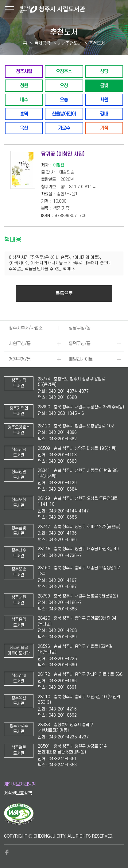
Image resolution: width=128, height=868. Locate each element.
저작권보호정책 (18, 793)
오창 (64, 86)
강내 (104, 114)
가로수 (64, 128)
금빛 (104, 86)
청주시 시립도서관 (73, 9)
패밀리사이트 (81, 359)
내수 (24, 100)
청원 (24, 86)
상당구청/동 (80, 328)
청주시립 (24, 71)
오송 (64, 100)
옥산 (24, 128)
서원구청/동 (20, 344)
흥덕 (24, 114)
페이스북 (7, 852)
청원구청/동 (20, 359)
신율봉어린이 (64, 114)
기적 (104, 128)
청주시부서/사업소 (26, 328)
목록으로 (64, 294)
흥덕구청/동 (80, 344)
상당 (104, 71)
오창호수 (64, 71)
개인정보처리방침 (20, 784)
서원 (104, 100)
